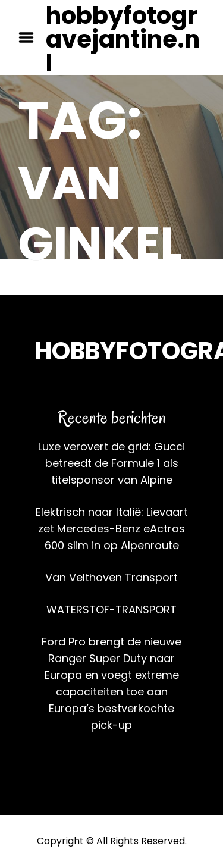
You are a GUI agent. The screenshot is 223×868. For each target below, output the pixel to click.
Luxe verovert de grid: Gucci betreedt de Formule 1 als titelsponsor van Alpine (111, 463)
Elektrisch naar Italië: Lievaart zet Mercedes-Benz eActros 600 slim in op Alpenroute (112, 529)
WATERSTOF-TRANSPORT (111, 610)
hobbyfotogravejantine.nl (123, 39)
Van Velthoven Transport (111, 577)
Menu (30, 37)
